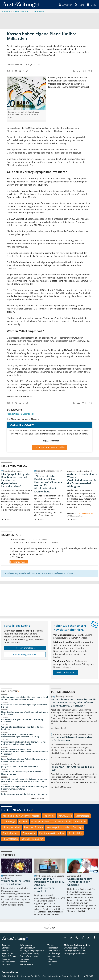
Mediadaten (53, 948)
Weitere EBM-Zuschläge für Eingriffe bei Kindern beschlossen (22, 728)
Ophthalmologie (11, 833)
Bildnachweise (26, 965)
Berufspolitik (29, 414)
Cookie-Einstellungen (29, 956)
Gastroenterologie (62, 822)
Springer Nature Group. (58, 977)
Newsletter (52, 962)
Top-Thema (49, 816)
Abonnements (54, 956)
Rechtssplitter (75, 833)
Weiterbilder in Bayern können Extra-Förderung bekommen (22, 721)
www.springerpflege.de (74, 951)
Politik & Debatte (10, 956)
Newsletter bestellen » (66, 673)
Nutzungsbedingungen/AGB (32, 951)
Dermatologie (82, 816)
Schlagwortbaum (27, 948)
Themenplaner (54, 951)
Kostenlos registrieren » (25, 655)
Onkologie (78, 828)
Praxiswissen (8, 954)
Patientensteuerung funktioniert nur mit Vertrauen (24, 794)
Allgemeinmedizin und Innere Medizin (21, 816)
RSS (49, 965)
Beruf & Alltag (65, 816)
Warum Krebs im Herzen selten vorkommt (16, 883)
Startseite (6, 948)
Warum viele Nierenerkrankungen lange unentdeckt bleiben (24, 706)
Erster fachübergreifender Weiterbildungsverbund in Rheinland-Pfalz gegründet (24, 760)
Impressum (25, 959)
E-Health (23, 822)
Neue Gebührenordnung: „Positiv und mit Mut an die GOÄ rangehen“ (25, 713)
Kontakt (23, 962)
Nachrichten (9, 691)
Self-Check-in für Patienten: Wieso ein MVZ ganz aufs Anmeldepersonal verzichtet (49, 885)
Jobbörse (6, 965)
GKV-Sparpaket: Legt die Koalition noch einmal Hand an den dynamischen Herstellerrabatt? (16, 480)
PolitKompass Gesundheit (52, 833)
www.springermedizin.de (75, 948)
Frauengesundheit (40, 822)
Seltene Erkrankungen (32, 839)
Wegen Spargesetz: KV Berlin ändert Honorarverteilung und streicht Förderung (20, 736)
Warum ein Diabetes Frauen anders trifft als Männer (72, 739)
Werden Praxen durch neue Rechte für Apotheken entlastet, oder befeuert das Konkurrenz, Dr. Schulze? (73, 703)
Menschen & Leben (34, 828)
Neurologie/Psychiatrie (58, 828)
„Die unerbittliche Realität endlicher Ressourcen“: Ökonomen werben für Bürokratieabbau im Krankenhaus (49, 484)
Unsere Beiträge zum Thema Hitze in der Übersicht (80, 882)
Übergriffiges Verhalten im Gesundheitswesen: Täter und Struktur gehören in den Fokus (24, 743)
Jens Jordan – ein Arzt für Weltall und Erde (20, 767)
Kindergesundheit (12, 828)
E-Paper (51, 959)
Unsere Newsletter (16, 810)
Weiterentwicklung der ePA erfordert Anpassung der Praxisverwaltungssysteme (24, 788)
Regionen (6, 959)
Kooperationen (9, 962)
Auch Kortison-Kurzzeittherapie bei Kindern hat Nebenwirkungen (22, 773)
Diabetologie (9, 822)
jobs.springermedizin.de (75, 954)
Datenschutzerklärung (30, 954)
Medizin (6, 951)
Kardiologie (80, 822)
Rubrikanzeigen (54, 954)
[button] (91, 5)
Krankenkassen (14, 414)
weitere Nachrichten (40, 799)
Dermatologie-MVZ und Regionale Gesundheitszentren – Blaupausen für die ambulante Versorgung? (25, 752)
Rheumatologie (10, 839)
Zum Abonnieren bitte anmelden (49, 448)
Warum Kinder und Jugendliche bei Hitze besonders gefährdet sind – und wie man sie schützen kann (24, 781)
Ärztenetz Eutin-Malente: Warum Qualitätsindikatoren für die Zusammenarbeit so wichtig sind (82, 480)
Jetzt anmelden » (25, 648)
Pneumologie (29, 833)
